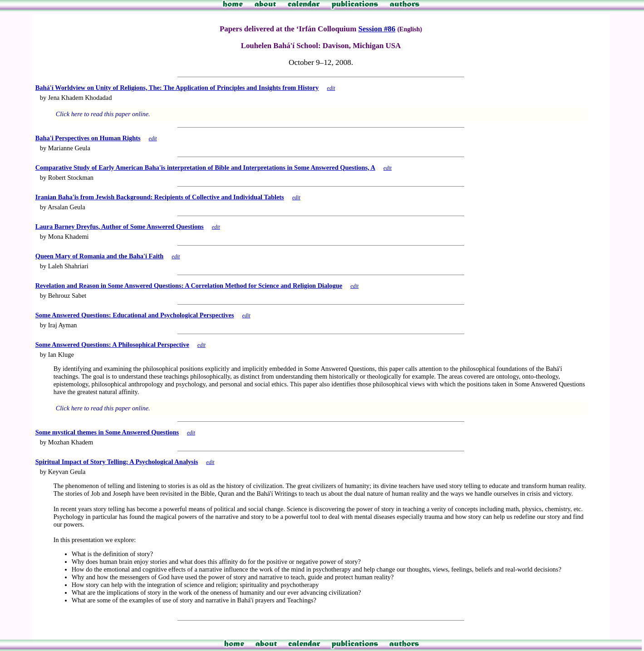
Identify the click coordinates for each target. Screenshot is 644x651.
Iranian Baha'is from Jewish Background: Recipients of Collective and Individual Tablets (160, 197)
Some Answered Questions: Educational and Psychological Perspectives (135, 315)
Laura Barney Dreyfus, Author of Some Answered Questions (120, 227)
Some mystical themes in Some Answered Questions (107, 432)
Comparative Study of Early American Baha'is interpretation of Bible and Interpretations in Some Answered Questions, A (205, 168)
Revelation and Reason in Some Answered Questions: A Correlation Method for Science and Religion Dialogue (189, 286)
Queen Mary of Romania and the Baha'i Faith (100, 256)
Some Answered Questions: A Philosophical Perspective (112, 345)
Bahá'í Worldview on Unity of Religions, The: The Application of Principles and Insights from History (177, 88)
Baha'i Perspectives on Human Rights (88, 138)
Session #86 (377, 29)
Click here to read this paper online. (103, 114)
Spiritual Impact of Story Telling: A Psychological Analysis (117, 462)
